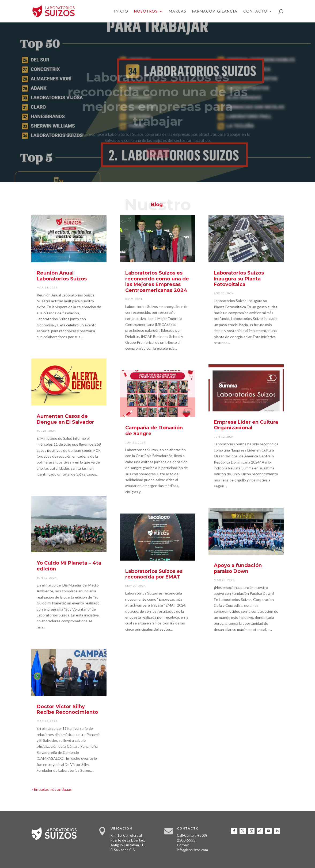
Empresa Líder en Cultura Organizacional (246, 425)
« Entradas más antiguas (52, 789)
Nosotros (146, 11)
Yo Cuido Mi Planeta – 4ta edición (69, 566)
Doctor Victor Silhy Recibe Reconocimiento (67, 709)
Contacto (255, 11)
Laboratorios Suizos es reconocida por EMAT (154, 574)
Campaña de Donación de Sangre (154, 431)
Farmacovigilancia (215, 11)
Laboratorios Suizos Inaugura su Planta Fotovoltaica (239, 279)
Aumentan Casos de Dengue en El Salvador (65, 419)
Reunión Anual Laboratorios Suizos (62, 276)
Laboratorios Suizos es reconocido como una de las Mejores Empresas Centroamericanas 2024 (157, 282)
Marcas (178, 11)
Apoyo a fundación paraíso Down (238, 568)
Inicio (121, 11)
